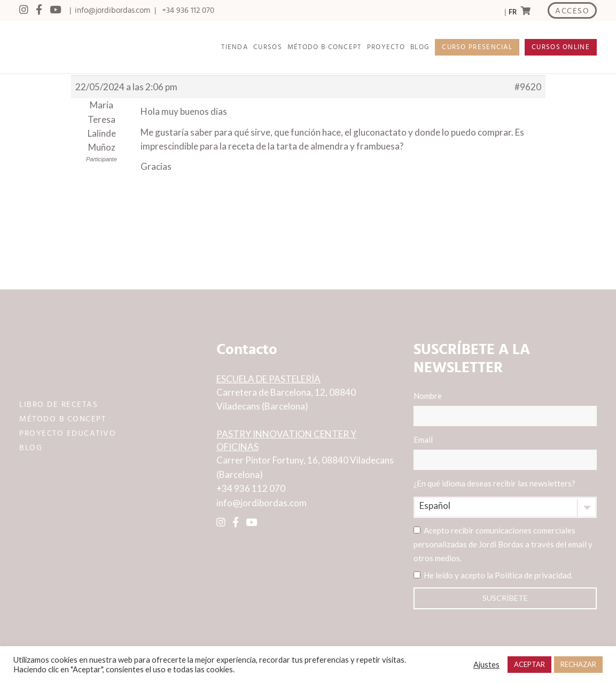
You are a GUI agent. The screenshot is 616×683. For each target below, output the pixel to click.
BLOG (420, 47)
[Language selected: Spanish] (513, 11)
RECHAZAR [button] (578, 664)
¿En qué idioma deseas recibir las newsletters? (494, 483)
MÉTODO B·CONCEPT (325, 47)
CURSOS (268, 47)
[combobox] (505, 507)
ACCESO (572, 11)
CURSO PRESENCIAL (477, 47)
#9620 (528, 87)
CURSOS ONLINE (561, 47)
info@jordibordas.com (112, 10)
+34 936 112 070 (188, 10)
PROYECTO (386, 47)
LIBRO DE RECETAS (59, 405)
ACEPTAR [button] (529, 664)
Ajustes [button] (486, 665)
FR (513, 12)
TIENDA (235, 47)
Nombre (505, 409)
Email (505, 452)
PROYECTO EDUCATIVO (68, 433)
